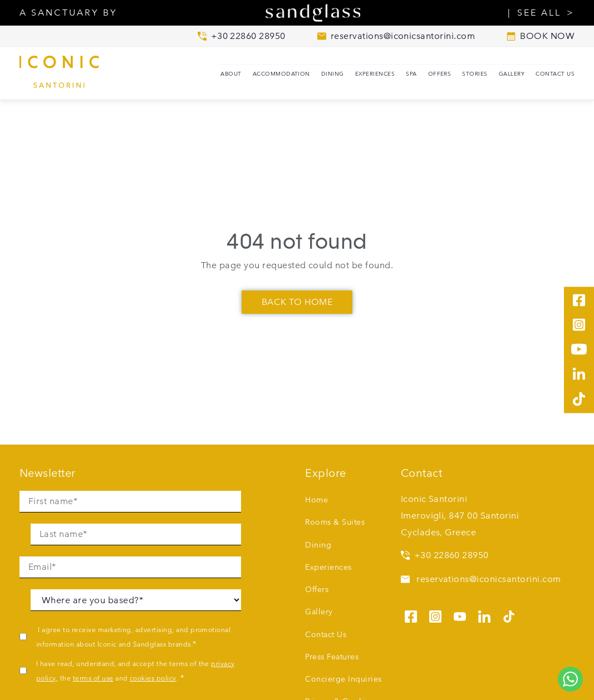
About (231, 74)
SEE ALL (539, 13)
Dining (333, 74)
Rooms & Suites (335, 522)
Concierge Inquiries (343, 679)
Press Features (332, 657)
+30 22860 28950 (445, 555)
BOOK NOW (541, 36)
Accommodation (281, 74)
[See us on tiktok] (509, 615)
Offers (440, 74)
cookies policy (153, 678)
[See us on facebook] (411, 615)
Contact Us (555, 74)
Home (316, 500)
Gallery (512, 74)
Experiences (375, 74)
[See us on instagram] (435, 615)
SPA (411, 74)
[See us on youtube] (460, 615)
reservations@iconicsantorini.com (481, 579)
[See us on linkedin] (484, 615)
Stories (475, 74)
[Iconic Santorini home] (75, 74)
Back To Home (297, 302)
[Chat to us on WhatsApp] (570, 679)
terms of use (93, 678)
